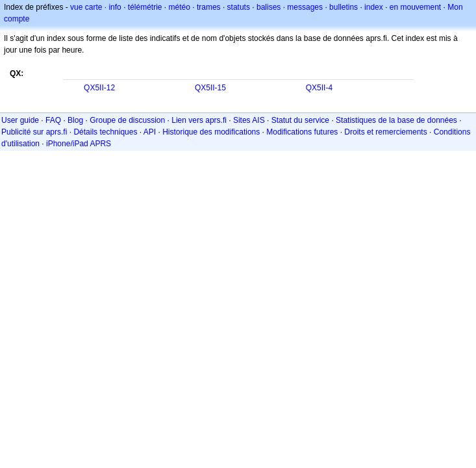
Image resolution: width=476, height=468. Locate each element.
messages (305, 7)
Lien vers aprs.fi (199, 120)
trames (209, 7)
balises (269, 7)
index (374, 7)
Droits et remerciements (385, 132)
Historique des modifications (211, 132)
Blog (75, 120)
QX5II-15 (210, 88)
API (150, 132)
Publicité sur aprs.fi (34, 132)
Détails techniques (105, 132)
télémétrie (145, 7)
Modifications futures (302, 132)
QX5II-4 (319, 88)
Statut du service (300, 120)
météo (180, 7)
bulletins (344, 7)
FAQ (53, 120)
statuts (239, 7)
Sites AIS (249, 120)
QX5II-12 (99, 88)
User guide (20, 120)
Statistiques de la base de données (396, 120)
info (115, 7)
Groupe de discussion (127, 120)
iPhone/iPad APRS (79, 144)
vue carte (86, 7)
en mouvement (415, 7)
